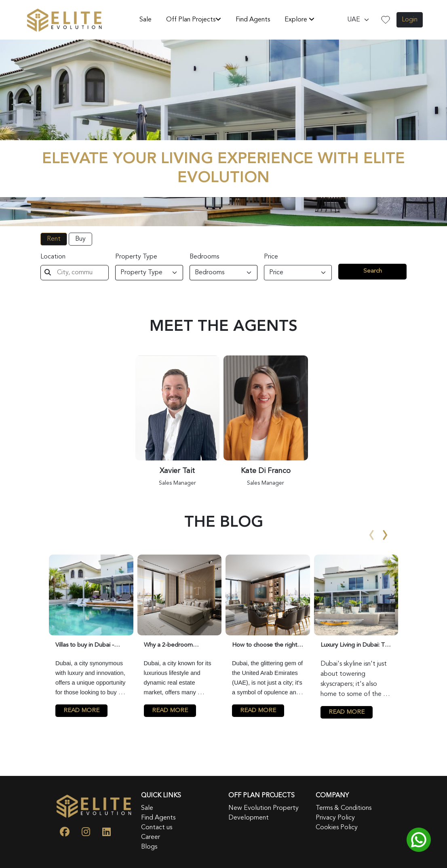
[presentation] (372, 528)
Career (151, 837)
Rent (54, 239)
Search (373, 271)
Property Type (136, 257)
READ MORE (81, 711)
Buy (80, 239)
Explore (299, 19)
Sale (145, 20)
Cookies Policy (337, 828)
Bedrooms (204, 257)
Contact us (157, 828)
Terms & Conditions (344, 808)
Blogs (149, 847)
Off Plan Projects (194, 19)
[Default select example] (358, 20)
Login (410, 20)
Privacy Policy (335, 818)
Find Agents (253, 20)
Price (271, 257)
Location (53, 257)
